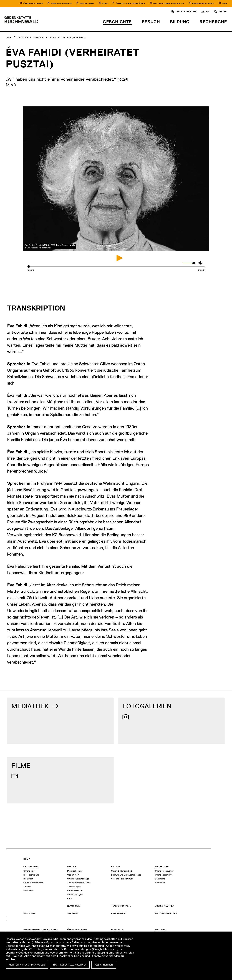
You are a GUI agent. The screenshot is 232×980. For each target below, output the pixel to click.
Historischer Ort (31, 875)
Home (27, 859)
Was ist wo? (73, 875)
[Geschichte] (22, 37)
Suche (223, 12)
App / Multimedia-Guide (79, 883)
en (207, 12)
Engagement (119, 913)
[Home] (8, 37)
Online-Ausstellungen (33, 883)
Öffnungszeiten (33, 4)
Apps (105, 4)
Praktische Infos (61, 4)
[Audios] (53, 37)
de (203, 12)
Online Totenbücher (164, 871)
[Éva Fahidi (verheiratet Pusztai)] (73, 37)
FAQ (225, 4)
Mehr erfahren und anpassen (27, 965)
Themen (27, 887)
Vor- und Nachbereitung (122, 879)
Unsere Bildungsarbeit (122, 871)
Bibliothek (160, 883)
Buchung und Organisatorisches (126, 875)
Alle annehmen (104, 965)
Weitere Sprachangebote (169, 4)
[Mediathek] (39, 37)
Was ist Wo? (87, 4)
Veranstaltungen (75, 895)
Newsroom (74, 906)
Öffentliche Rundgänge (131, 4)
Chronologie (29, 871)
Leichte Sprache (186, 12)
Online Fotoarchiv (163, 875)
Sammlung (160, 879)
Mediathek (28, 891)
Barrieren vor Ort (203, 4)
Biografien (28, 879)
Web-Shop (29, 913)
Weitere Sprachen (166, 913)
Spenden (72, 913)
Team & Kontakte (121, 906)
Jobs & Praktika (165, 906)
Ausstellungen (74, 887)
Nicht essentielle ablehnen (70, 965)
